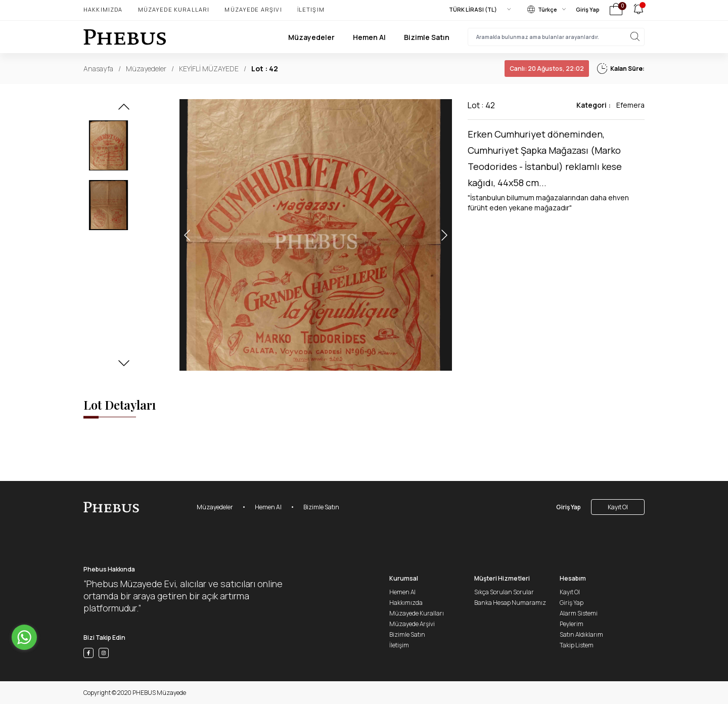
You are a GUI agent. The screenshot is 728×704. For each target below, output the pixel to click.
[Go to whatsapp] (24, 637)
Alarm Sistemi (579, 613)
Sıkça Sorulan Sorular (504, 592)
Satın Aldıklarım (581, 634)
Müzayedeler (311, 37)
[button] (124, 110)
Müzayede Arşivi (253, 9)
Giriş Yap (588, 9)
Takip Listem (577, 645)
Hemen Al (369, 37)
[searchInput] (556, 37)
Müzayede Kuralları (174, 9)
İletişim (311, 9)
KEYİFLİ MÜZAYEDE (209, 69)
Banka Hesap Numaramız (510, 603)
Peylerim (572, 624)
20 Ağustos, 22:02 (547, 69)
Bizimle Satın (427, 37)
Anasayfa (98, 69)
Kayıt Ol (618, 507)
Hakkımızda (103, 9)
